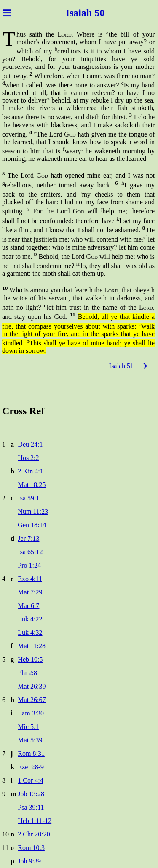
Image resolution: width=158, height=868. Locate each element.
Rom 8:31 (31, 754)
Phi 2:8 (27, 673)
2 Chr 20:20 (34, 834)
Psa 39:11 (31, 807)
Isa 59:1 (28, 498)
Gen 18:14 (32, 525)
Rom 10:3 (31, 848)
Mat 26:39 (32, 686)
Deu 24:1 (30, 444)
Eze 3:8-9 (31, 767)
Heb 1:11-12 (35, 821)
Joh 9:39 (29, 861)
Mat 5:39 (30, 740)
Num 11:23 (33, 512)
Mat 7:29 (30, 592)
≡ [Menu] (7, 13)
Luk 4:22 (30, 619)
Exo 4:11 (30, 579)
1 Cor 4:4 (30, 780)
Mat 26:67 (32, 700)
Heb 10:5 (30, 659)
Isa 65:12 (30, 552)
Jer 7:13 (28, 538)
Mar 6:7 (28, 606)
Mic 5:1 (28, 727)
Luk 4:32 (30, 633)
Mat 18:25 (32, 485)
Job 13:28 (31, 794)
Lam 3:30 (31, 713)
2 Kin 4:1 (30, 471)
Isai (72, 13)
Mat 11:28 (32, 646)
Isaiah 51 (121, 366)
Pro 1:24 (29, 565)
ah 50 (94, 13)
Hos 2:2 (28, 458)
